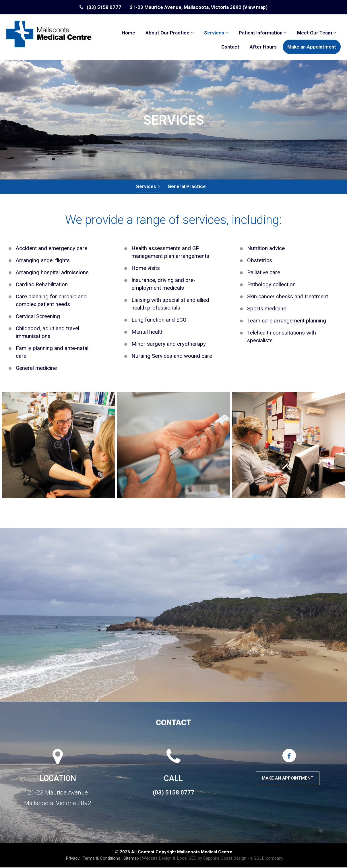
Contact (230, 47)
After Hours (263, 47)
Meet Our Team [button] (317, 33)
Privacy (73, 859)
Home (128, 33)
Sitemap (131, 859)
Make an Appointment (312, 47)
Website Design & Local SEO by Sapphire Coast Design (194, 859)
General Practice (186, 187)
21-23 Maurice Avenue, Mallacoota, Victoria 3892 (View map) (199, 7)
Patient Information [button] (263, 33)
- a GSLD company (265, 859)
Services (148, 187)
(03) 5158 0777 (100, 7)
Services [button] (216, 33)
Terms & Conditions (101, 859)
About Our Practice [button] (170, 33)
